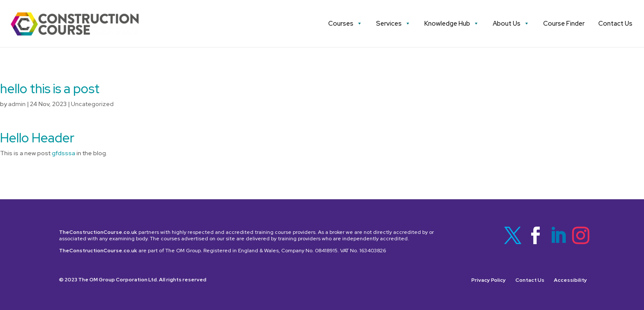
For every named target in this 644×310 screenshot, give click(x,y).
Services (393, 24)
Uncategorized (92, 104)
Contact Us (615, 24)
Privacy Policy (489, 280)
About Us (511, 24)
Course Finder (564, 24)
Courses (345, 24)
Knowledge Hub (452, 24)
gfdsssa (63, 153)
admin (17, 104)
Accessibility (570, 280)
